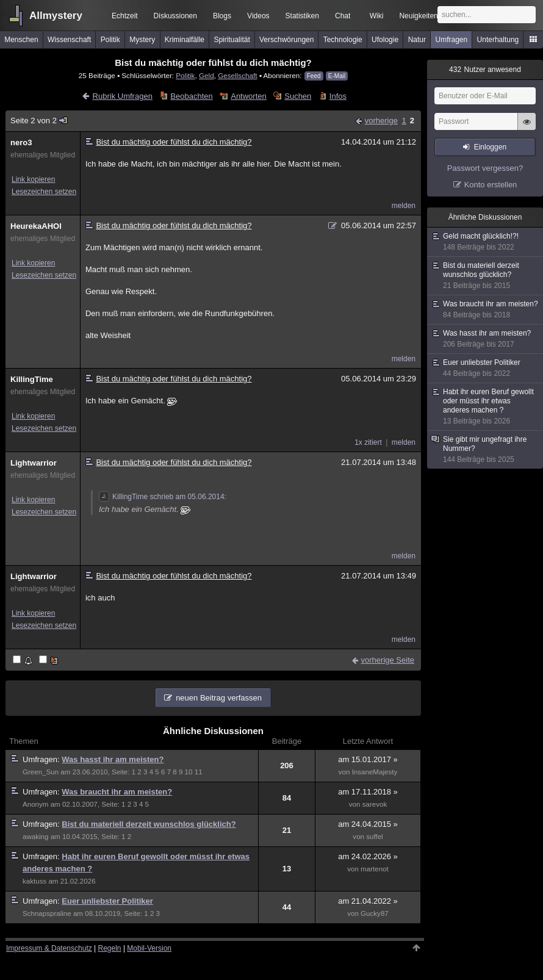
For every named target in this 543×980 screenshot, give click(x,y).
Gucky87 (375, 913)
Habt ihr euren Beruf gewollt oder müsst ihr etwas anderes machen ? (486, 407)
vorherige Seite (388, 660)
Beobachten (191, 96)
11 (199, 772)
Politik (110, 40)
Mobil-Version (149, 948)
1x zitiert (368, 442)
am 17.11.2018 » (368, 792)
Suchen (298, 96)
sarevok (375, 804)
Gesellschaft (237, 75)
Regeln (110, 948)
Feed (314, 76)
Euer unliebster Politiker (107, 901)
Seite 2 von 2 (39, 121)
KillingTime (32, 379)
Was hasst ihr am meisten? (113, 759)
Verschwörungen (286, 40)
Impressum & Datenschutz (49, 948)
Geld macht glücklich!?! (486, 242)
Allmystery (56, 16)
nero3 (21, 142)
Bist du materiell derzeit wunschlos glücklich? (149, 824)
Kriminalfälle (185, 40)
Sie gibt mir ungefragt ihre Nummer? (486, 450)
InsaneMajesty (375, 772)
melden (404, 206)
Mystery (142, 40)
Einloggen (490, 147)
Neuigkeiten (418, 16)
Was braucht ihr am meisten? (117, 792)
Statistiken (302, 16)
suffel (374, 837)
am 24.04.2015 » (368, 824)
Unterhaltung (498, 40)
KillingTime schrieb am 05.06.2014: (163, 497)
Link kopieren (33, 179)
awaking (35, 837)
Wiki (377, 16)
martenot (375, 869)
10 (189, 772)
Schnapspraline (47, 913)
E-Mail (337, 76)
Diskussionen (175, 16)
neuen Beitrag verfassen (219, 698)
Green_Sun (41, 772)
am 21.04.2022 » (368, 901)
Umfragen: (42, 759)
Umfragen (452, 40)
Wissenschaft (69, 40)
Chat (343, 16)
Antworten (249, 96)
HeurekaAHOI (36, 226)
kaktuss (34, 881)
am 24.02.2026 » (368, 856)
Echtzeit (125, 16)
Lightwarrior (34, 463)
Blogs (222, 16)
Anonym (35, 804)
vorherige (381, 121)
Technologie (343, 40)
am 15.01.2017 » (368, 759)
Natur (417, 40)
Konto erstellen (491, 185)
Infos (338, 96)
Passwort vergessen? (485, 168)
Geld (207, 75)
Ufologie (385, 40)
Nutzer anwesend (485, 70)
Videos (258, 16)
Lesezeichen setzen (44, 192)
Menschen (21, 40)
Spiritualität (232, 40)
